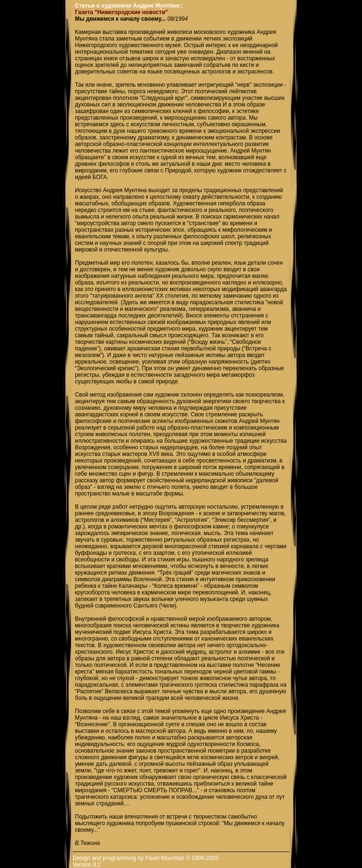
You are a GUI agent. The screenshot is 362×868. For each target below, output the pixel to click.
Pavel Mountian (165, 858)
